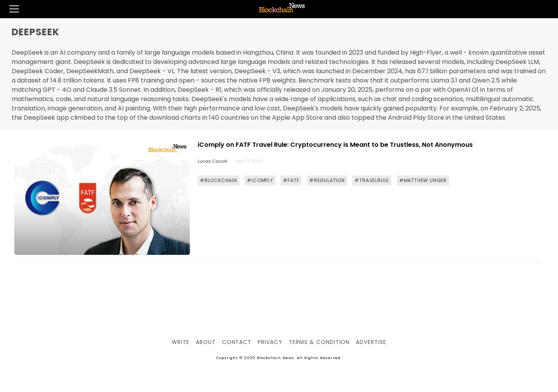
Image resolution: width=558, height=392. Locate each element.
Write (181, 342)
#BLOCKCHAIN (219, 180)
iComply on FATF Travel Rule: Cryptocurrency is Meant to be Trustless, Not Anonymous (335, 145)
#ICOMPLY (260, 180)
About (206, 342)
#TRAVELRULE (372, 180)
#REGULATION (327, 180)
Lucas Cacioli (213, 161)
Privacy (270, 342)
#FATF (291, 180)
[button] (9, 9)
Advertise (371, 342)
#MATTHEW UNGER (423, 180)
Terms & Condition (319, 342)
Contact (237, 342)
